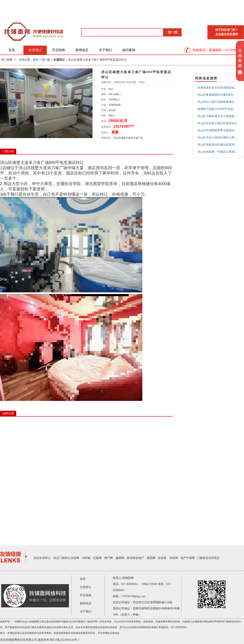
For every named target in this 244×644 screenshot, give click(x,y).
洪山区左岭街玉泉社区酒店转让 (217, 123)
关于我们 (105, 50)
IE (86, 478)
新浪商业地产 (135, 558)
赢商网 (120, 558)
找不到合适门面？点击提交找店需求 (227, 32)
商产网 (109, 558)
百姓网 (174, 558)
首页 (12, 50)
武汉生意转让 (42, 558)
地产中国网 (188, 558)
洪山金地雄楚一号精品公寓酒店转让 (220, 152)
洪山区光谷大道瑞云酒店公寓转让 (219, 137)
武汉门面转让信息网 (66, 558)
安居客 (162, 558)
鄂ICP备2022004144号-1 (65, 640)
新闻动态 (82, 50)
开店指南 (59, 50)
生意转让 (35, 50)
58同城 (86, 558)
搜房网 (151, 558)
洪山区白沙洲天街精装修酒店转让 (219, 102)
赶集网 (97, 558)
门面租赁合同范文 (208, 558)
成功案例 (129, 50)
